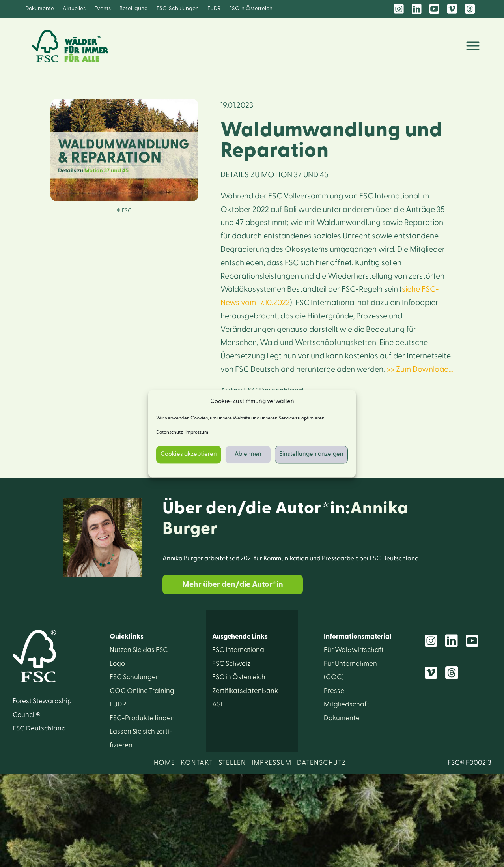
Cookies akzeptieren (189, 454)
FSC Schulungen (135, 677)
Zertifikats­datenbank (245, 691)
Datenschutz (170, 432)
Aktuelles (74, 9)
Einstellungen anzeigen (311, 454)
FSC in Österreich (251, 9)
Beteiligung (134, 9)
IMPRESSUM (272, 763)
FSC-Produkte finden (142, 718)
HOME (164, 763)
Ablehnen (248, 454)
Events (103, 9)
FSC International (239, 650)
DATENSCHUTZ (322, 763)
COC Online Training (142, 691)
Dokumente (40, 9)
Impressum (197, 432)
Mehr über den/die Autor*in (233, 584)
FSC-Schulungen (178, 9)
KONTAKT (197, 763)
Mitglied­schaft (346, 704)
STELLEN (232, 763)
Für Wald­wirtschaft (354, 650)
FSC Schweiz (231, 664)
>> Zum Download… (420, 369)
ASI (217, 704)
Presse (334, 691)
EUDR (214, 9)
